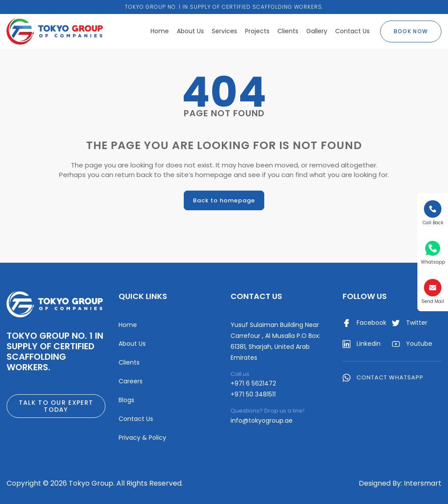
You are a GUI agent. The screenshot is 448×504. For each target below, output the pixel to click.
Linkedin (362, 344)
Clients (288, 31)
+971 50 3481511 (253, 394)
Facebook (364, 323)
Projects (257, 31)
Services (224, 31)
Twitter (410, 323)
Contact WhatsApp (383, 377)
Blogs (126, 400)
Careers (131, 381)
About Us (190, 31)
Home (160, 31)
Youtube (412, 344)
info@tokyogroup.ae (262, 421)
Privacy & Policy (142, 438)
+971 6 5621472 (253, 383)
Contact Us (352, 31)
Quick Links (143, 296)
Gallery (317, 31)
